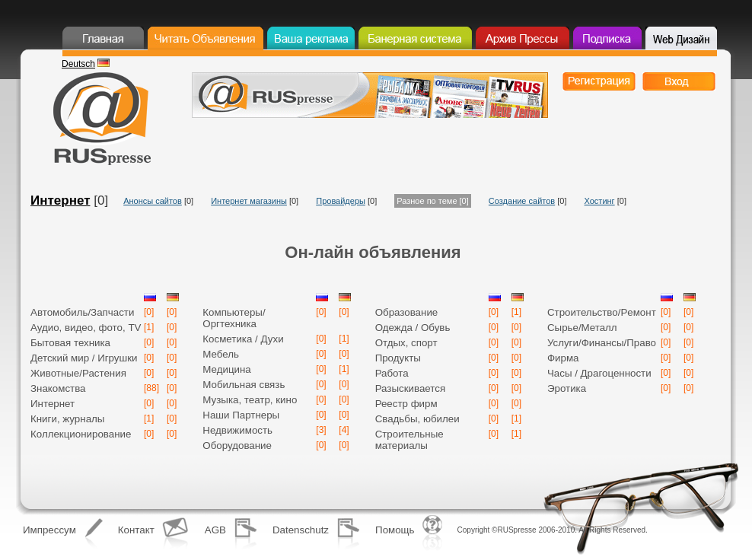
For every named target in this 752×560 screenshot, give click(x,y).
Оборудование (237, 445)
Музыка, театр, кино (250, 400)
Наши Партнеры (241, 415)
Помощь (395, 530)
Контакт (136, 530)
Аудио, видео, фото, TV (86, 328)
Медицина (226, 369)
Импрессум (49, 530)
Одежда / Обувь (413, 328)
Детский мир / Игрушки (84, 358)
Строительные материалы (409, 440)
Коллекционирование (81, 434)
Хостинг (600, 201)
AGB (215, 530)
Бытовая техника (70, 343)
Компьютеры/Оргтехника (234, 318)
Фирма (563, 358)
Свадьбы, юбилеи (417, 419)
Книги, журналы (67, 419)
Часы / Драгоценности (599, 373)
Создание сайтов (522, 201)
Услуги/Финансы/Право (602, 343)
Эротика (567, 388)
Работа (392, 373)
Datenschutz (301, 530)
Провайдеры (341, 201)
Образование (407, 312)
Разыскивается (411, 388)
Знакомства (58, 388)
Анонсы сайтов (153, 201)
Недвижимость (237, 430)
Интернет (60, 200)
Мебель (221, 354)
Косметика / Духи (243, 339)
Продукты (398, 358)
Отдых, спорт (406, 343)
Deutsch (78, 64)
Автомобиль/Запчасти (82, 312)
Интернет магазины (249, 201)
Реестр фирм (406, 404)
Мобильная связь (244, 385)
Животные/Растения (78, 373)
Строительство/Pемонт (602, 312)
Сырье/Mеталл (582, 328)
